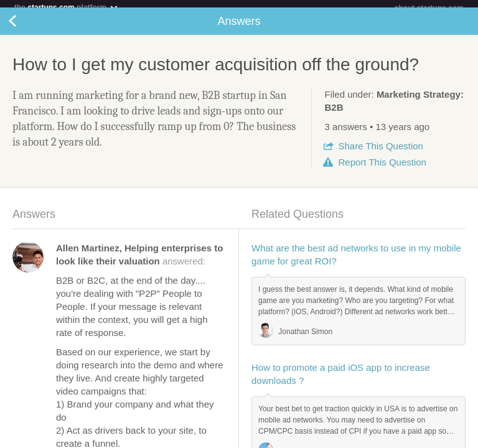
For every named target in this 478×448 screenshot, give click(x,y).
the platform (67, 7)
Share (380, 153)
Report (382, 170)
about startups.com (429, 8)
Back (25, 29)
